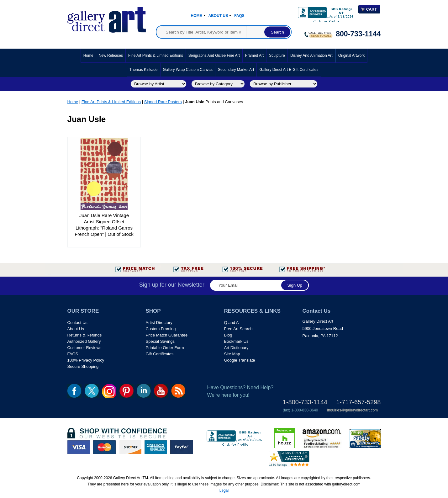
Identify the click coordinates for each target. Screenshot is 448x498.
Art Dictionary (236, 348)
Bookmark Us (236, 341)
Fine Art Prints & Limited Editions (156, 56)
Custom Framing (161, 329)
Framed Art (254, 56)
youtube (161, 391)
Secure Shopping (83, 366)
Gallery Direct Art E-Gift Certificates (289, 70)
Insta (109, 391)
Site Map (232, 354)
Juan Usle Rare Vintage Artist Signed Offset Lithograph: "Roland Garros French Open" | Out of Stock (104, 225)
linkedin (144, 391)
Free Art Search (238, 329)
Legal (224, 490)
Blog (228, 335)
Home (197, 16)
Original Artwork (352, 56)
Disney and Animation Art (311, 56)
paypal (182, 447)
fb (74, 391)
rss (178, 391)
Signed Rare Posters (163, 102)
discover (130, 447)
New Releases (111, 56)
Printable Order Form (165, 348)
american (156, 447)
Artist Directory (159, 323)
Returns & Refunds (85, 335)
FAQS (73, 354)
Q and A (232, 323)
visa (79, 447)
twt (92, 391)
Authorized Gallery (84, 341)
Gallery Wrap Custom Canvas (188, 70)
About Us (218, 16)
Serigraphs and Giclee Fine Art (214, 56)
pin (126, 391)
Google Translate (240, 360)
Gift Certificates (160, 354)
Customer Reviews (84, 348)
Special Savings (160, 341)
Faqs (239, 16)
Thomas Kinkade (144, 70)
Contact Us (77, 323)
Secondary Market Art (236, 70)
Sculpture (277, 56)
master (104, 447)
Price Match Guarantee (167, 335)
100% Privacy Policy (86, 360)
